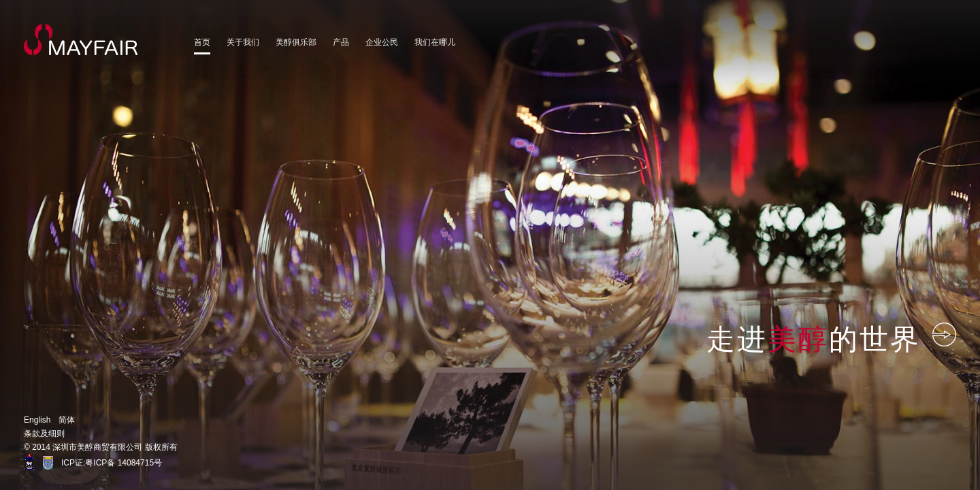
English (37, 420)
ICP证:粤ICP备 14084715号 (112, 463)
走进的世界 (831, 338)
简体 (67, 420)
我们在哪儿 (435, 42)
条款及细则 (44, 434)
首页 (202, 42)
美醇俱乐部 (296, 42)
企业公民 (382, 42)
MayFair (81, 39)
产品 (341, 42)
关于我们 (243, 42)
